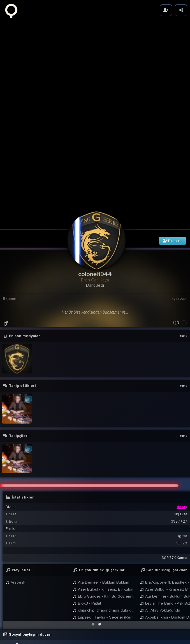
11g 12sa (181, 436)
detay (182, 428)
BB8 (55, 591)
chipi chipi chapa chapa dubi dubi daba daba (104, 532)
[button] (93, 546)
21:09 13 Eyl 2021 (168, 600)
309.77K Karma (175, 479)
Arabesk (15, 504)
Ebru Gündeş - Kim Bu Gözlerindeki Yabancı (104, 518)
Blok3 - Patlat (87, 525)
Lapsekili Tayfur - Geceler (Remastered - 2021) (104, 539)
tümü (184, 257)
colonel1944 (51, 573)
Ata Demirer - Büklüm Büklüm (101, 504)
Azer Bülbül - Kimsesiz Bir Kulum (104, 511)
